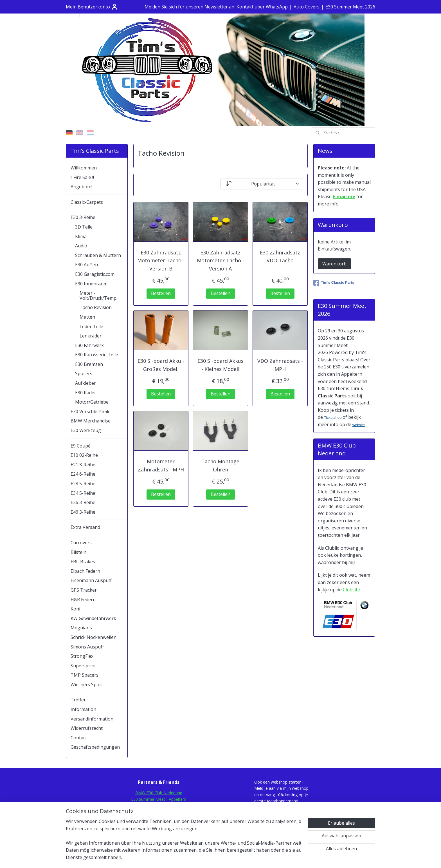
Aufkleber (85, 383)
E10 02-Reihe (84, 455)
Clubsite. (352, 590)
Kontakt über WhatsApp (262, 7)
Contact (79, 738)
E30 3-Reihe (83, 217)
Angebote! (81, 187)
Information (83, 709)
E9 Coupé (81, 446)
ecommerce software (235, 858)
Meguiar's (81, 628)
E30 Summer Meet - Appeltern (159, 799)
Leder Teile (91, 326)
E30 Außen (86, 265)
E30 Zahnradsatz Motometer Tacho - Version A (220, 261)
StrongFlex (82, 656)
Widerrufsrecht (87, 728)
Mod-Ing (159, 824)
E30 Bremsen (89, 364)
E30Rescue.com (159, 812)
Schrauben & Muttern (98, 255)
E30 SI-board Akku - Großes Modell (161, 365)
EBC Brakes (83, 561)
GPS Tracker (84, 590)
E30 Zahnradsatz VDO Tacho (280, 257)
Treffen (79, 700)
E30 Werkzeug (86, 430)
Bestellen (161, 293)
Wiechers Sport (87, 684)
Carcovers (81, 543)
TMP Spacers (85, 675)
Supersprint (83, 666)
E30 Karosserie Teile (97, 355)
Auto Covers (307, 7)
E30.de (159, 818)
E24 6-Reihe (83, 474)
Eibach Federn (85, 571)
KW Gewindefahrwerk (93, 618)
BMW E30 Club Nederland (159, 793)
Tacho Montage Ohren (220, 465)
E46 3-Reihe (83, 512)
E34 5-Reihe (83, 493)
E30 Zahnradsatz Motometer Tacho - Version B (161, 261)
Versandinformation (92, 719)
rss (213, 858)
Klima (81, 236)
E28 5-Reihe (83, 484)
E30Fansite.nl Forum (159, 805)
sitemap (201, 858)
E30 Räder (86, 393)
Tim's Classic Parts (334, 283)
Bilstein (78, 552)
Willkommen (84, 168)
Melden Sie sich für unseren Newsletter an (189, 7)
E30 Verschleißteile (91, 411)
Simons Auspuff (87, 647)
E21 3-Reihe (83, 465)
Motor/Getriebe (92, 402)
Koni (75, 609)
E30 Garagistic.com (95, 274)
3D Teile (84, 227)
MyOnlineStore (285, 858)
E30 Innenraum (91, 284)
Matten (87, 317)
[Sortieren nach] (262, 184)
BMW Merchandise (91, 421)
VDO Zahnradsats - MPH (280, 365)
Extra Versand (85, 527)
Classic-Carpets (87, 202)
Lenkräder (91, 336)
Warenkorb (334, 264)
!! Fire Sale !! (82, 177)
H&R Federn (83, 599)
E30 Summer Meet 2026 (350, 7)
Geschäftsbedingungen (95, 747)
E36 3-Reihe (83, 502)
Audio (81, 246)
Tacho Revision (96, 307)
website (359, 425)
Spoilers (84, 373)
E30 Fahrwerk (89, 345)
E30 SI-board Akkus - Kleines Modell (220, 365)
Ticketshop (333, 418)
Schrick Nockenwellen (94, 637)
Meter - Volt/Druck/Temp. (98, 296)
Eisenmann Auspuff (91, 580)
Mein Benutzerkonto (92, 7)
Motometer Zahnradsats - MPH (161, 465)
